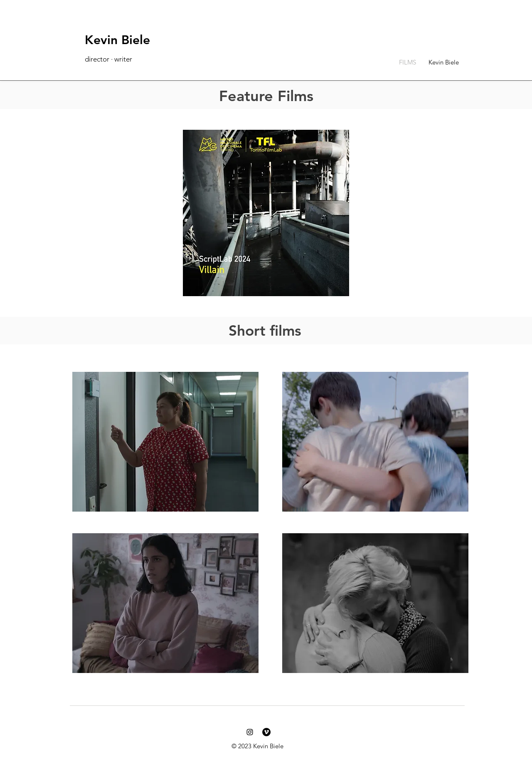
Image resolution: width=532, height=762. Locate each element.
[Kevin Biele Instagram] (250, 732)
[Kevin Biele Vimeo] (266, 732)
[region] (164, 450)
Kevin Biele (117, 40)
